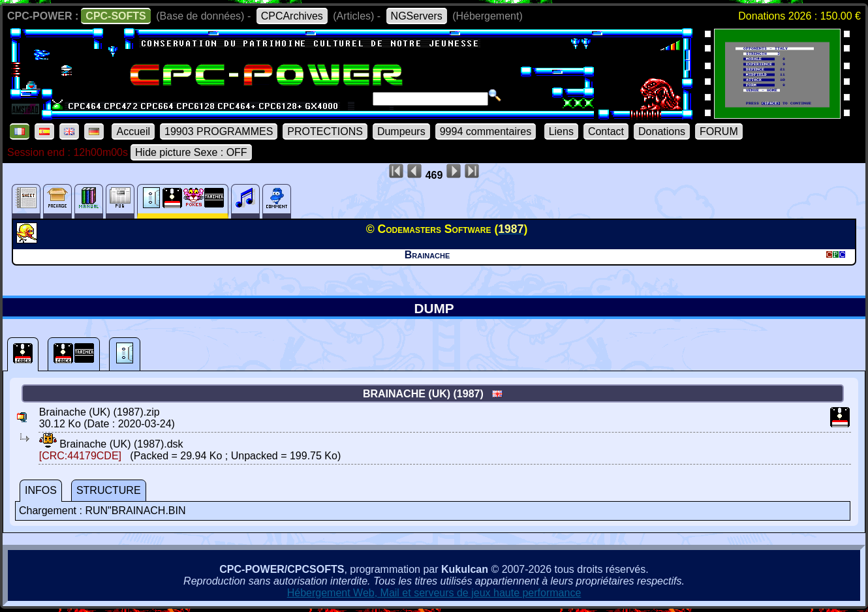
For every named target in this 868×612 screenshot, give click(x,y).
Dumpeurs (401, 131)
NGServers (417, 16)
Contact (606, 131)
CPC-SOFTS (116, 16)
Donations (662, 131)
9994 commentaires (486, 131)
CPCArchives (292, 16)
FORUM (719, 131)
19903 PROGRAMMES (219, 131)
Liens (561, 131)
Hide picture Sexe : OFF (191, 152)
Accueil (133, 131)
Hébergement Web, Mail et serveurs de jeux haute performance (434, 593)
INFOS (41, 490)
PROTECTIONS (325, 131)
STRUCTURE (109, 490)
